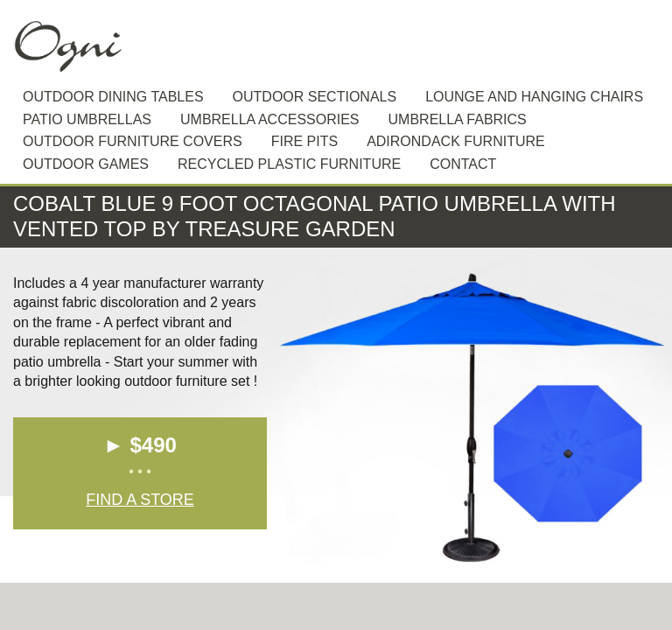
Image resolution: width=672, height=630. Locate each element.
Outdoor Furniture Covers (133, 141)
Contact (463, 164)
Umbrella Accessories (270, 119)
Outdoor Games (86, 164)
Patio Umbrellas (87, 119)
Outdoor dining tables (113, 97)
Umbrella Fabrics (458, 119)
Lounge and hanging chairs (534, 97)
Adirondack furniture (456, 141)
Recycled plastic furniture (289, 164)
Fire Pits (304, 141)
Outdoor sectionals (315, 97)
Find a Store (140, 500)
